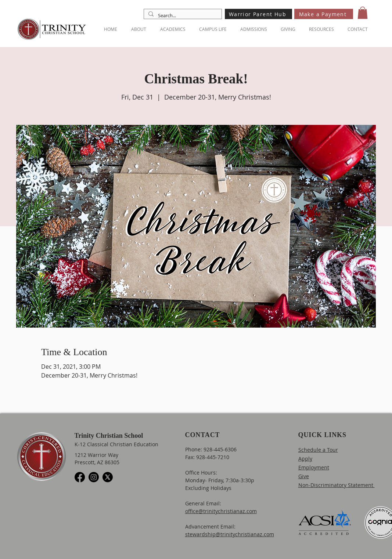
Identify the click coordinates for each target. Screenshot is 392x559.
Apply (305, 459)
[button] (363, 13)
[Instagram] (94, 477)
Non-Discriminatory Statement (337, 485)
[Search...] (182, 15)
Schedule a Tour (318, 450)
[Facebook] (80, 477)
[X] (108, 477)
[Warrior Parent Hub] (258, 14)
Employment (314, 467)
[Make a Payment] (324, 14)
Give (304, 476)
